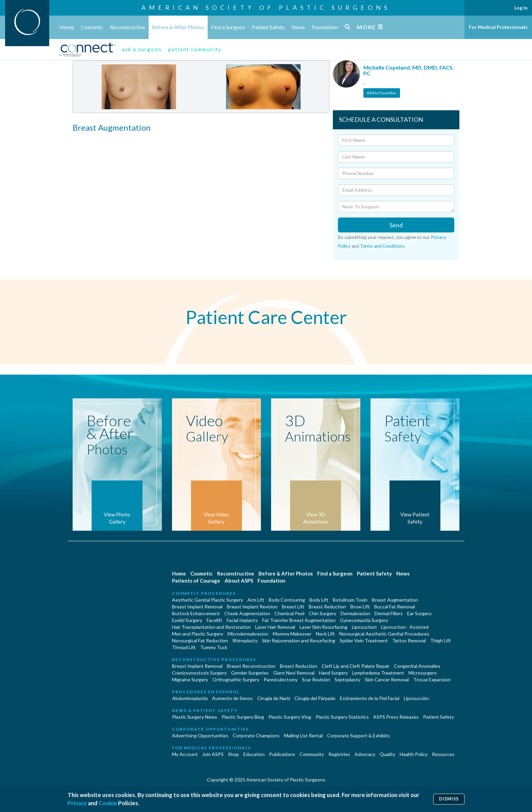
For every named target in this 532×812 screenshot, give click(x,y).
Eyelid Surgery (187, 620)
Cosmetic (92, 27)
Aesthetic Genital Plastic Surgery (207, 600)
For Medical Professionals (498, 27)
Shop (233, 754)
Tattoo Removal (409, 640)
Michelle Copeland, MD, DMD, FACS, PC (409, 70)
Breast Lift (293, 607)
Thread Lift (184, 647)
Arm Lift (256, 600)
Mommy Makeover (292, 634)
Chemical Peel (289, 613)
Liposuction (364, 627)
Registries (339, 754)
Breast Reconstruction (251, 666)
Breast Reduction (327, 607)
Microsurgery (423, 673)
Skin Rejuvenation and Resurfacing (299, 640)
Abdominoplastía (190, 698)
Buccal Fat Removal (395, 607)
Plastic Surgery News (195, 717)
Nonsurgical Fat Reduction (200, 640)
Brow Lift (360, 607)
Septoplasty (347, 679)
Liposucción (416, 698)
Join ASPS (213, 754)
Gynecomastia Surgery (364, 620)
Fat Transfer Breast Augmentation (299, 620)
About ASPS (239, 581)
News (298, 27)
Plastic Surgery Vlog (290, 717)
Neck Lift (325, 634)
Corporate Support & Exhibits (358, 735)
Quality (387, 754)
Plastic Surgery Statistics (342, 717)
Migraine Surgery (190, 679)
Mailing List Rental (303, 735)
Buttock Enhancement (196, 613)
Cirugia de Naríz (274, 698)
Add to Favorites (382, 93)
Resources (443, 754)
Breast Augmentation (395, 600)
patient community (195, 49)
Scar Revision (316, 679)
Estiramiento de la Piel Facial (370, 698)
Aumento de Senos (232, 698)
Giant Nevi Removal (294, 673)
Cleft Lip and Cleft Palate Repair (356, 666)
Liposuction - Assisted (405, 627)
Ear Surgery (419, 613)
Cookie (108, 803)
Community (312, 754)
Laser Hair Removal (275, 627)
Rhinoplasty (245, 640)
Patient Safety (268, 27)
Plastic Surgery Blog (243, 717)
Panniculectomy (281, 679)
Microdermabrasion (248, 634)
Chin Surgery (322, 613)
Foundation (325, 27)
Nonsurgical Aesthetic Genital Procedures (384, 634)
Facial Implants (242, 620)
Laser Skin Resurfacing (324, 627)
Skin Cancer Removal (387, 679)
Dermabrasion (355, 613)
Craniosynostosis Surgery (199, 673)
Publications (282, 754)
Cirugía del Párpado (315, 698)
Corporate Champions (256, 735)
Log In (521, 8)
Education (254, 754)
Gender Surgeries (250, 673)
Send (396, 225)
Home (67, 27)
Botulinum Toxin (350, 600)
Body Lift (319, 600)
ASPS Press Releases (396, 717)
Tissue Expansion (432, 679)
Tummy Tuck (214, 647)
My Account (185, 754)
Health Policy (414, 754)
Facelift (214, 620)
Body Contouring (287, 600)
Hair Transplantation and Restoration (211, 627)
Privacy (77, 803)
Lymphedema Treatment (378, 673)
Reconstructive (128, 27)
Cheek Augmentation (247, 613)
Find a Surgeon (228, 27)
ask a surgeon (142, 49)
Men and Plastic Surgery (198, 634)
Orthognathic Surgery (236, 679)
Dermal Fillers (389, 613)
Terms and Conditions (382, 246)
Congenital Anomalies (417, 666)
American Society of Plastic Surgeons (266, 7)
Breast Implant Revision (252, 607)
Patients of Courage (196, 581)
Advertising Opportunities (200, 735)
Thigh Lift (441, 640)
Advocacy (365, 754)
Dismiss (449, 799)
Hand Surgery (333, 673)
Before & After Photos (178, 27)
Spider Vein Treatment (364, 640)
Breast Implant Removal (197, 607)
